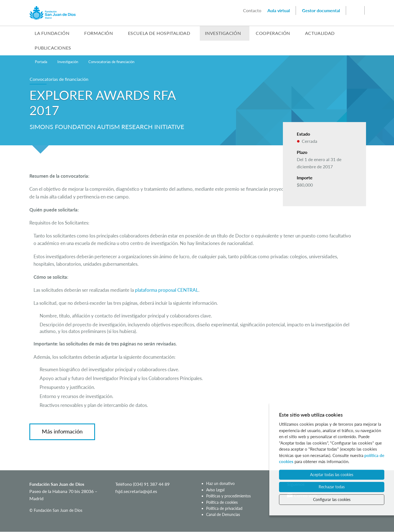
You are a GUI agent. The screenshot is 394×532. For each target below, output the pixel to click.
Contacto (252, 10)
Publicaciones (53, 48)
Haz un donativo (220, 484)
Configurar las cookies (332, 499)
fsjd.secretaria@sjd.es (136, 491)
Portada (41, 62)
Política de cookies (222, 502)
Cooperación (273, 33)
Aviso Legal (215, 490)
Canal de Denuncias (223, 515)
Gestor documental (321, 10)
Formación (98, 33)
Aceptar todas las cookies (332, 475)
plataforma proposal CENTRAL (167, 290)
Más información (62, 432)
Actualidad (320, 33)
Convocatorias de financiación (111, 62)
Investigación (223, 33)
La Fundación (52, 33)
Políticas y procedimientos (228, 496)
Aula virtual (279, 10)
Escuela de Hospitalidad (159, 33)
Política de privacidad (224, 508)
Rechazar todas (332, 487)
